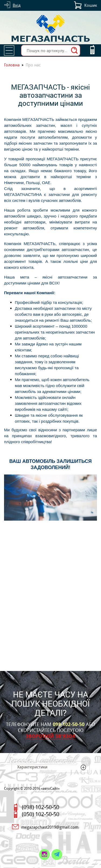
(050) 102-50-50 (41, 814)
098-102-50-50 (69, 724)
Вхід (17, 5)
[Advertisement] (50, 601)
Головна (12, 65)
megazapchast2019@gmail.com (50, 827)
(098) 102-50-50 (41, 807)
